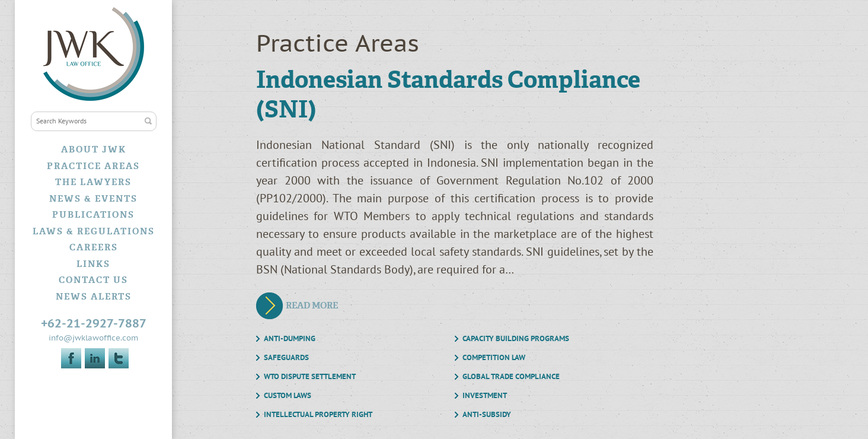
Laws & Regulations (94, 231)
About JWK (94, 149)
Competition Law (494, 358)
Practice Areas (93, 166)
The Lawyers (93, 182)
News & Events (93, 199)
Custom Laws (288, 396)
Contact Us (93, 280)
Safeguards (286, 358)
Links (93, 264)
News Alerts (94, 297)
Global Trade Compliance (511, 377)
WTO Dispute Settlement (310, 377)
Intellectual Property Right (318, 415)
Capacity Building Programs (516, 339)
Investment (485, 396)
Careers (94, 247)
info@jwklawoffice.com (93, 338)
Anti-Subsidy (487, 415)
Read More (312, 306)
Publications (93, 215)
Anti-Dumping (290, 339)
